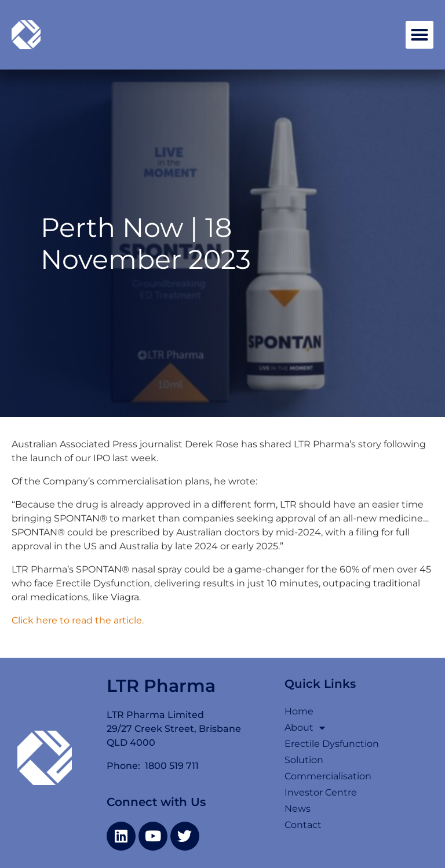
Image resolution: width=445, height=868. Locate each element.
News (298, 809)
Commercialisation (328, 776)
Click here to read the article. (78, 620)
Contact (303, 825)
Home (299, 711)
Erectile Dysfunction (332, 744)
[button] (420, 35)
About (305, 728)
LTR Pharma (161, 686)
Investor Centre (321, 792)
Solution (304, 760)
